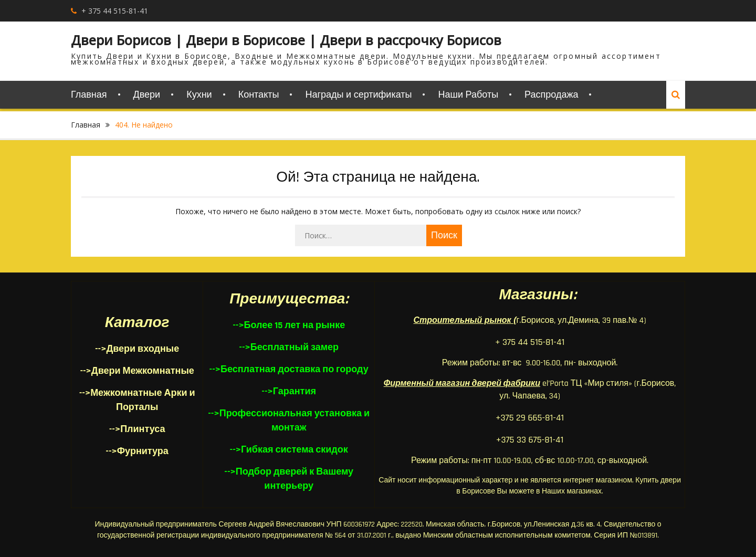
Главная (89, 95)
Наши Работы (468, 95)
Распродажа (551, 95)
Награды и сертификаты (358, 95)
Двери (147, 95)
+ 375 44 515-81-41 (115, 11)
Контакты (259, 95)
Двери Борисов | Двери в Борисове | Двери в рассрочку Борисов (286, 40)
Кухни (199, 95)
